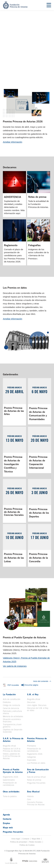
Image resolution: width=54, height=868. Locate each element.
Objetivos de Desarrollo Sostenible (13, 731)
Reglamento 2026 (35, 754)
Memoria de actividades (13, 716)
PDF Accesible (13, 685)
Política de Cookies (27, 845)
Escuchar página (30, 685)
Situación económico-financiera (12, 720)
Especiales (32, 760)
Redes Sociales (35, 842)
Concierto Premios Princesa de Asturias (36, 803)
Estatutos (7, 702)
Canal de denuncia (11, 708)
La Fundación (9, 694)
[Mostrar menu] (49, 5)
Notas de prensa (34, 780)
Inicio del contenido (42, 681)
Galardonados (11, 374)
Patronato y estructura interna (12, 712)
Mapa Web (36, 839)
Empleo (6, 823)
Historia (30, 796)
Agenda (6, 815)
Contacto (7, 819)
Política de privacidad (18, 842)
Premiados (32, 746)
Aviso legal (16, 839)
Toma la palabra (10, 796)
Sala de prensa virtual (36, 777)
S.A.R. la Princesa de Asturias (13, 740)
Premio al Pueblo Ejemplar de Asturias (24, 637)
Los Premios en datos (15, 288)
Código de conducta (11, 705)
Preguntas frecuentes (36, 783)
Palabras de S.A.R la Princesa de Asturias (12, 750)
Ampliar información (13, 142)
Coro (29, 799)
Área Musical (33, 791)
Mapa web (8, 827)
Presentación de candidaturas (34, 750)
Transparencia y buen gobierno (12, 726)
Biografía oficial (34, 699)
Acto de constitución (12, 699)
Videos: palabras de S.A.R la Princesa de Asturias (12, 756)
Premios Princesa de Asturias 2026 (23, 121)
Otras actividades (11, 791)
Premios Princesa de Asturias (37, 740)
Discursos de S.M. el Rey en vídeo (38, 709)
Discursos (31, 702)
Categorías (31, 757)
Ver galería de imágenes (15, 666)
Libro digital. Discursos (37, 705)
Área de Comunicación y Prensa (38, 771)
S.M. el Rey (33, 694)
